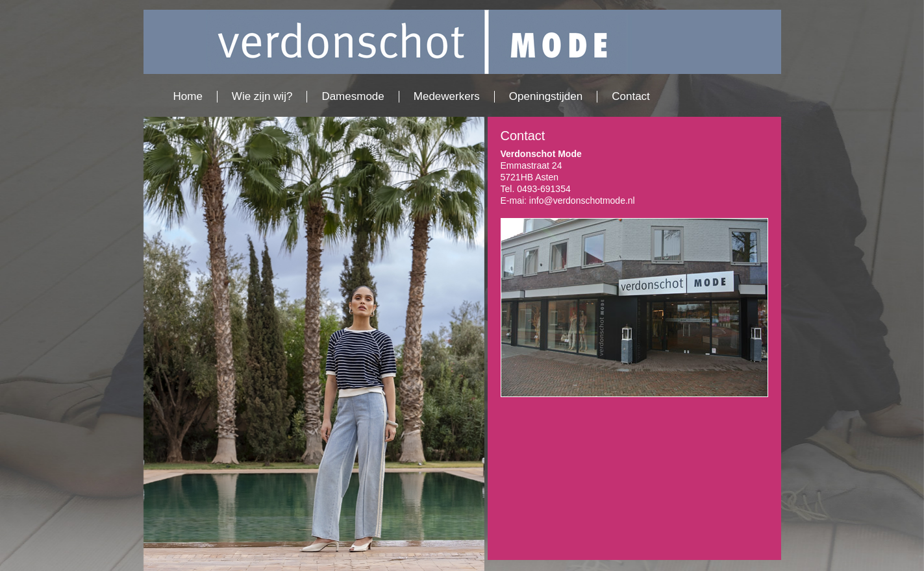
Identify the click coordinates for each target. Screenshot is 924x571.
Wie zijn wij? (262, 96)
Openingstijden (546, 96)
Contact (631, 96)
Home (188, 96)
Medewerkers (447, 96)
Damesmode (353, 96)
